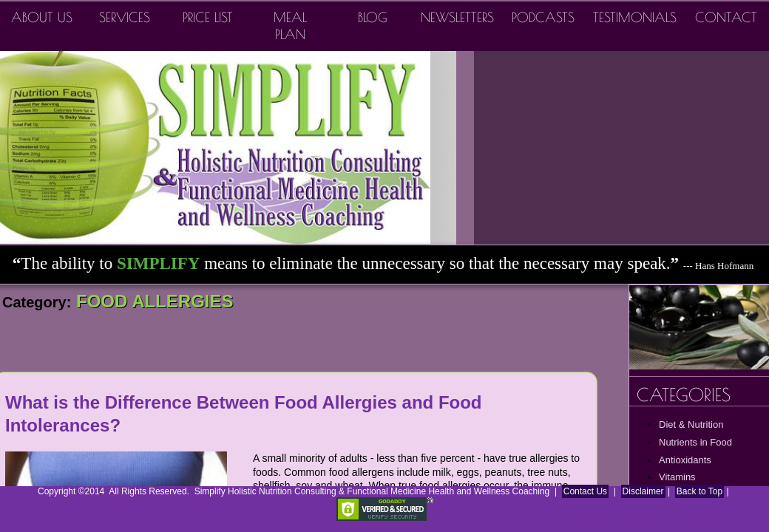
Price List (208, 17)
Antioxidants (685, 460)
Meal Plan (290, 26)
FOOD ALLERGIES (152, 301)
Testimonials (635, 17)
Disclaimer (643, 491)
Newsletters (457, 17)
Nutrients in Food (695, 442)
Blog (372, 17)
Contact (726, 17)
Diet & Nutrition (691, 424)
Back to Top (699, 491)
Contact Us (585, 491)
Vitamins (677, 477)
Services (125, 17)
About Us (42, 17)
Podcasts (543, 17)
